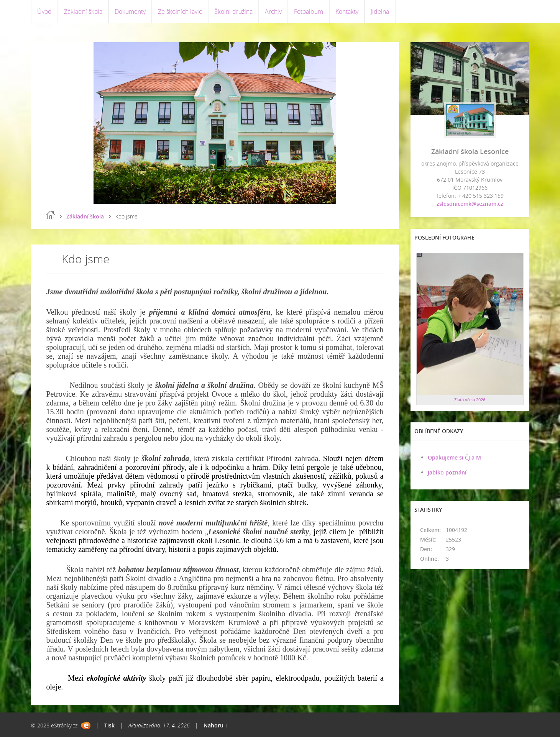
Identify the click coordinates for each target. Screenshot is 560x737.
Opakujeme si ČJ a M (454, 457)
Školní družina (233, 11)
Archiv (273, 11)
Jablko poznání (447, 472)
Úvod (44, 11)
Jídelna (380, 11)
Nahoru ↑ (216, 725)
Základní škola (83, 11)
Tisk (109, 725)
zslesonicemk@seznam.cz (470, 204)
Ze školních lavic (180, 11)
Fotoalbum (309, 11)
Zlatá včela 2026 (470, 400)
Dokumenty (130, 11)
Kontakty (347, 11)
